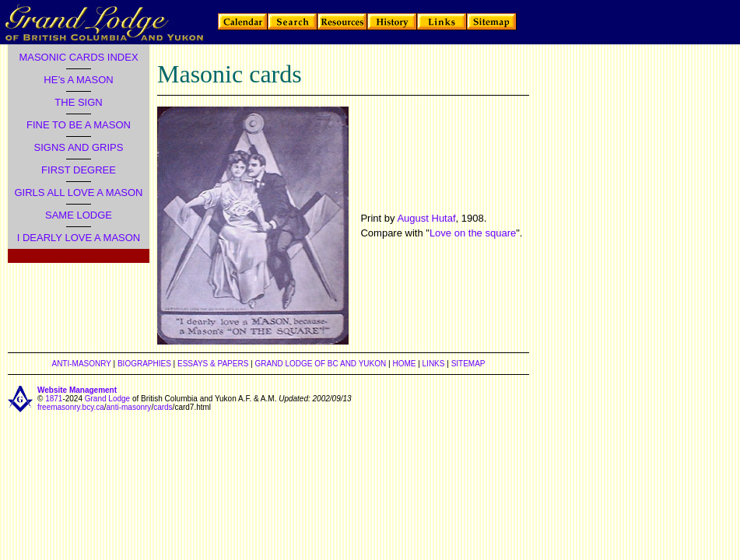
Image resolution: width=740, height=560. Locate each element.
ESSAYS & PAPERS (213, 364)
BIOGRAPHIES (144, 364)
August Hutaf (426, 218)
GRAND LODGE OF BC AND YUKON (321, 364)
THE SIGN (78, 102)
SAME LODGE (79, 215)
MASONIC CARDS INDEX (78, 57)
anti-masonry (129, 407)
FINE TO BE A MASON (79, 125)
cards (163, 407)
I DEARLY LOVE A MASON (79, 238)
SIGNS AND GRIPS (79, 147)
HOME (404, 364)
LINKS (434, 364)
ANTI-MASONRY (81, 364)
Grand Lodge (107, 399)
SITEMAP (468, 364)
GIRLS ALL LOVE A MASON (79, 192)
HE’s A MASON (78, 80)
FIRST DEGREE (79, 170)
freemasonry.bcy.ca (71, 407)
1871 (54, 399)
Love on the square (473, 233)
